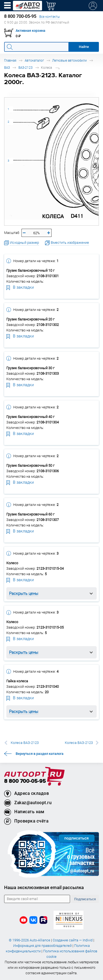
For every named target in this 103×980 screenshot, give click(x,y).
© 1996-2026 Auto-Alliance (30, 940)
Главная (10, 60)
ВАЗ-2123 (26, 68)
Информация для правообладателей (42, 946)
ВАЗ (7, 68)
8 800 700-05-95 (25, 781)
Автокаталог (34, 60)
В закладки (20, 287)
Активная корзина (30, 31)
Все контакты (50, 17)
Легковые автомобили (69, 60)
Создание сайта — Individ (73, 940)
